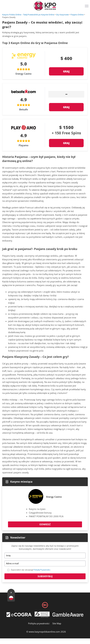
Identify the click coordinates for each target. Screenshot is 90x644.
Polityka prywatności (39, 623)
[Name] (45, 555)
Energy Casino (24, 74)
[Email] (45, 563)
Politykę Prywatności (42, 570)
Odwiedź (45, 524)
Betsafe (24, 109)
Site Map (57, 623)
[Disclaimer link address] (19, 616)
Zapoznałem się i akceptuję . (31, 570)
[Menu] (87, 7)
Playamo (24, 145)
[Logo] (45, 6)
